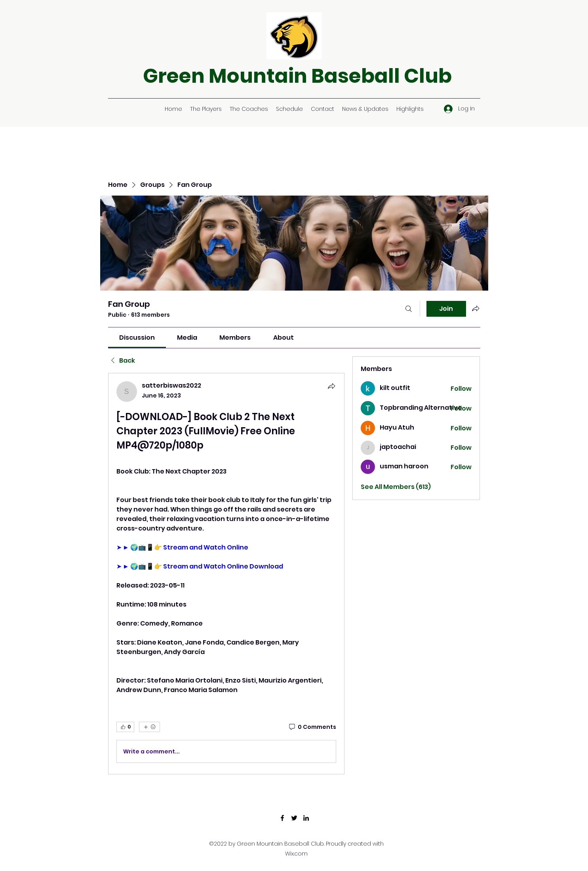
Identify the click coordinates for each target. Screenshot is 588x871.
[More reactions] (149, 727)
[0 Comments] (312, 727)
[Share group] (476, 308)
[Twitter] (294, 818)
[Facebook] (282, 818)
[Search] (409, 309)
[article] (226, 574)
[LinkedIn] (306, 818)
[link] (137, 338)
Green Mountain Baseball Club (297, 76)
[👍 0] (125, 727)
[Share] (331, 386)
